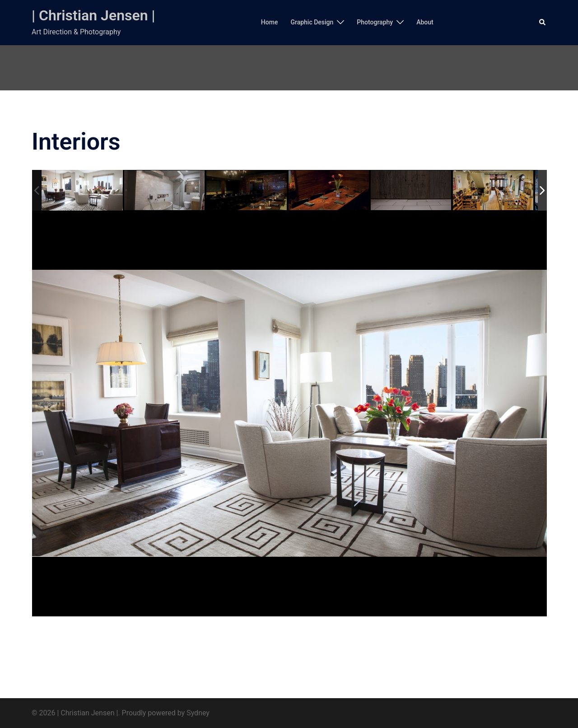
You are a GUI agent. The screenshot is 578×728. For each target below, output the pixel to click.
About (425, 22)
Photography (375, 22)
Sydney (198, 713)
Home (270, 22)
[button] (543, 23)
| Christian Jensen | (93, 15)
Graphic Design (312, 22)
